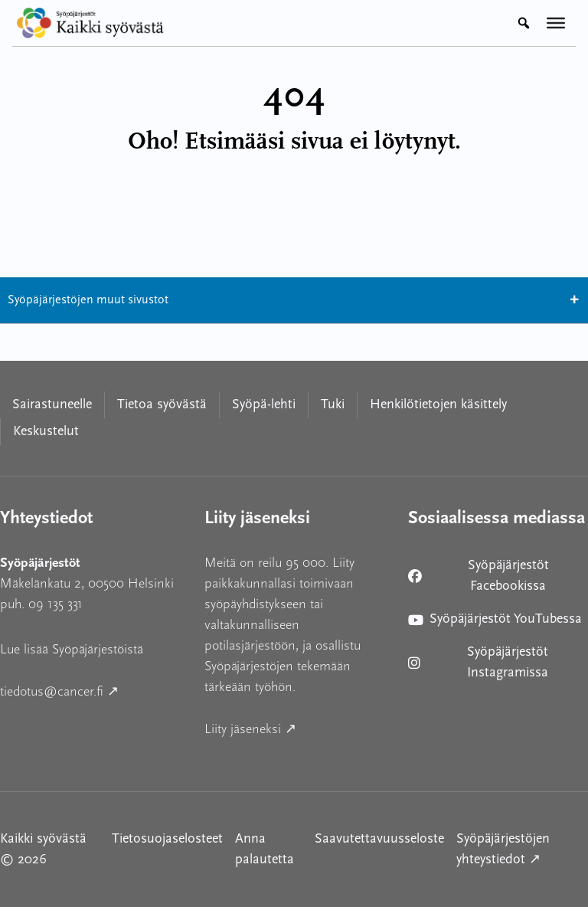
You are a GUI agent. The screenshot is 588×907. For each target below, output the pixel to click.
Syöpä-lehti (264, 405)
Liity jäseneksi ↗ (294, 727)
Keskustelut (46, 432)
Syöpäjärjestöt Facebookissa (482, 576)
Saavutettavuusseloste (379, 839)
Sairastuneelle (52, 405)
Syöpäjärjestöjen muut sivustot (294, 300)
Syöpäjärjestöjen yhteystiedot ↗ (522, 850)
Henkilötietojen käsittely (438, 405)
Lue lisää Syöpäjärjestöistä (72, 649)
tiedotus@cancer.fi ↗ (90, 690)
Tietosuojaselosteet (167, 839)
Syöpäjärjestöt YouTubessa (495, 622)
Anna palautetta (265, 850)
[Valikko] (556, 23)
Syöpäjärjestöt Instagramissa (482, 663)
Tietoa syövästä (162, 405)
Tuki (333, 405)
